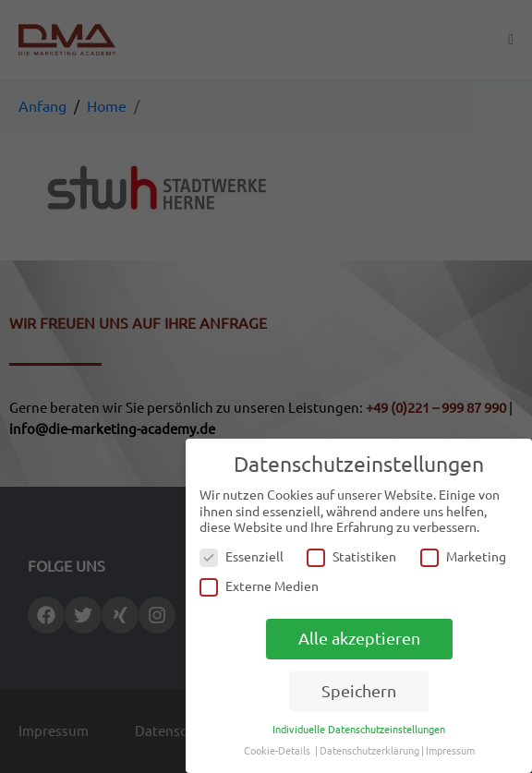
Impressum (450, 751)
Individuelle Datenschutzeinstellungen (359, 730)
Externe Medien (259, 587)
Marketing (463, 557)
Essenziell (242, 557)
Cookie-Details (277, 751)
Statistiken (351, 557)
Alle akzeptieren (359, 639)
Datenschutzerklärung (369, 751)
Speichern (359, 691)
